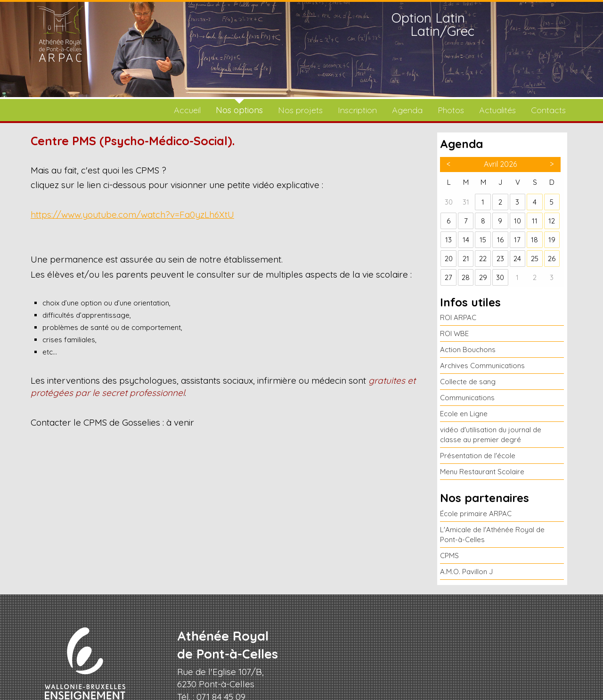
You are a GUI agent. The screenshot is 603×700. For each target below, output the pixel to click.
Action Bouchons (468, 350)
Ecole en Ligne (464, 414)
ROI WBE (454, 334)
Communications (467, 398)
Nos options (239, 110)
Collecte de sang (468, 382)
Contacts (548, 110)
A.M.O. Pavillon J (466, 572)
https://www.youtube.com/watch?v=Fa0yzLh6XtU (132, 214)
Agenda (407, 110)
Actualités (497, 110)
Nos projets (300, 110)
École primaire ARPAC (476, 514)
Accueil (187, 110)
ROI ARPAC (458, 317)
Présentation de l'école (478, 456)
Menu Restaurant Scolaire (482, 472)
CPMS (449, 556)
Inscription (357, 110)
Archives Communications (482, 366)
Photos (451, 110)
